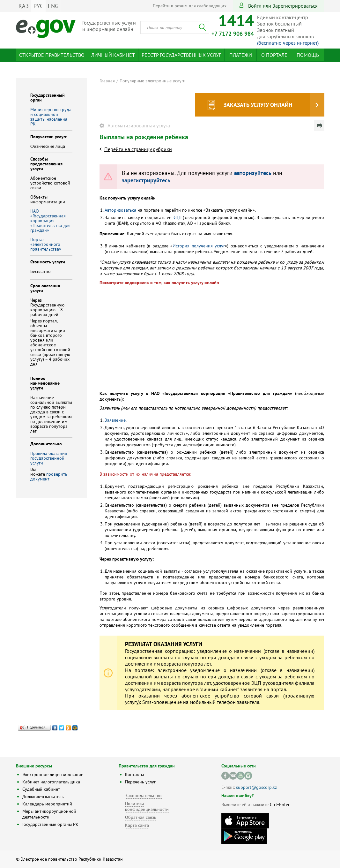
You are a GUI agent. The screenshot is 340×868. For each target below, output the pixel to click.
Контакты (134, 774)
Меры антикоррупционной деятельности (49, 814)
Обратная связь (141, 817)
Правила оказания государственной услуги (49, 458)
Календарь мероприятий (47, 804)
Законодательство (143, 796)
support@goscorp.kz (256, 787)
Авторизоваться (120, 210)
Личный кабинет (113, 55)
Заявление (115, 420)
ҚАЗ (24, 6)
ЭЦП (177, 217)
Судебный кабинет (41, 789)
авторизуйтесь (253, 173)
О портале (274, 55)
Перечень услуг (140, 782)
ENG (53, 6)
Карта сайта (137, 825)
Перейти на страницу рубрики (138, 149)
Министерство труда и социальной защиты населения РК (51, 117)
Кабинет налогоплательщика (51, 782)
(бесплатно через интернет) (288, 43)
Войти (255, 6)
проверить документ (49, 476)
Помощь (308, 55)
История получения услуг (199, 246)
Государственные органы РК (50, 824)
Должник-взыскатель (43, 796)
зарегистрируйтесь (146, 180)
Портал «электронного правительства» (46, 244)
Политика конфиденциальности (147, 806)
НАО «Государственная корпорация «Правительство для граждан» (50, 221)
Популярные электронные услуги (153, 81)
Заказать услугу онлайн (258, 105)
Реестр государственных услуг (181, 55)
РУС (38, 6)
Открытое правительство (52, 55)
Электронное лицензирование (53, 774)
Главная (107, 81)
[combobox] (175, 27)
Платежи (241, 55)
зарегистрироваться (295, 6)
